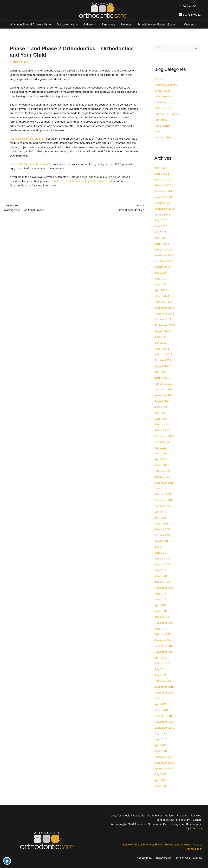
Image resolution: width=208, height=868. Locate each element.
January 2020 (163, 482)
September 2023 (165, 331)
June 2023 (161, 342)
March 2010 (162, 757)
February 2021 (163, 430)
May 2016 (160, 576)
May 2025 (161, 237)
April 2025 (161, 243)
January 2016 (163, 587)
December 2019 (164, 488)
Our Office (161, 125)
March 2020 (162, 471)
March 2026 (162, 179)
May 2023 (161, 348)
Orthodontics (68, 25)
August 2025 (162, 220)
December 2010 (164, 722)
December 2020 (164, 441)
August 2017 (162, 547)
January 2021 (163, 436)
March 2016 (162, 582)
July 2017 (160, 552)
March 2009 (162, 792)
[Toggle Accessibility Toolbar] (7, 861)
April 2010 (161, 751)
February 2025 (163, 255)
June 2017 (161, 558)
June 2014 (161, 634)
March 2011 (161, 716)
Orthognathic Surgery (167, 119)
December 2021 (164, 395)
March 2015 (162, 617)
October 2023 (163, 325)
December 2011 (164, 692)
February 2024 (163, 307)
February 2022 (163, 389)
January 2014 (163, 646)
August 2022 (162, 371)
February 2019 (163, 500)
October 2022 (163, 366)
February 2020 (163, 476)
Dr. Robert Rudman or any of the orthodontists (87, 186)
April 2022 (161, 377)
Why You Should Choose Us (30, 25)
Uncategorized (163, 143)
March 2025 (162, 249)
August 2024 (162, 272)
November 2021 (164, 401)
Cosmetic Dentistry (166, 90)
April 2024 (161, 296)
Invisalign (160, 107)
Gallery (91, 25)
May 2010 (160, 745)
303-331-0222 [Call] (192, 15)
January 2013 (163, 669)
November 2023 (164, 319)
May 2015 (160, 605)
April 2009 (161, 786)
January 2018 (163, 535)
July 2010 (160, 739)
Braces (159, 84)
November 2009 (164, 774)
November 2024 (164, 261)
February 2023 (163, 360)
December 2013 (164, 652)
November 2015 (164, 593)
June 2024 (161, 284)
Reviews (129, 25)
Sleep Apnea (162, 131)
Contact (16, 30)
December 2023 (164, 313)
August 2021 (162, 406)
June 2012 (161, 681)
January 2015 (163, 622)
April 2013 (161, 663)
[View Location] (187, 6)
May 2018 (160, 517)
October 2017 (163, 541)
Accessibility (144, 858)
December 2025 (164, 196)
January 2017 (163, 570)
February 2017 (163, 564)
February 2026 (163, 185)
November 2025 (164, 202)
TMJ (157, 137)
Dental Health (163, 96)
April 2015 (161, 611)
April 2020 (161, 465)
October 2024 (163, 266)
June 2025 (161, 231)
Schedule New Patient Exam (162, 25)
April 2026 (161, 173)
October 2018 (163, 511)
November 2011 (164, 698)
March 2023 (162, 354)
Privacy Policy (162, 858)
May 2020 (161, 459)
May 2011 (160, 704)
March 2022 (162, 383)
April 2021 (161, 418)
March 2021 (162, 424)
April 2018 (161, 523)
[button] (50, 25)
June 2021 (161, 412)
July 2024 (161, 278)
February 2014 (163, 640)
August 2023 (162, 336)
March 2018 (162, 529)
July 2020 (161, 453)
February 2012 (163, 687)
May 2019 (160, 494)
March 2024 (162, 301)
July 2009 (161, 780)
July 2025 (161, 226)
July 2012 (160, 675)
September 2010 (164, 733)
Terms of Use (182, 858)
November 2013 (164, 657)
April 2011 (160, 710)
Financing (110, 25)
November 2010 (164, 727)
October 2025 (163, 208)
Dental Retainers (164, 102)
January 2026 (163, 190)
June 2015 (161, 599)
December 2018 (164, 506)
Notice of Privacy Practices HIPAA (141, 845)
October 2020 (163, 447)
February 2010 (163, 762)
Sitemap (197, 858)
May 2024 (161, 290)
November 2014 (164, 628)
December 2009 (164, 768)
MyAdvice (196, 828)
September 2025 (165, 214)
